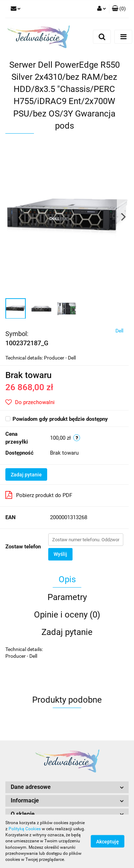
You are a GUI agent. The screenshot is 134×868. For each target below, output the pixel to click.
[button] (119, 9)
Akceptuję (108, 842)
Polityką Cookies (25, 829)
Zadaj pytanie (26, 475)
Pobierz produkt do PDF (39, 495)
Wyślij (60, 554)
